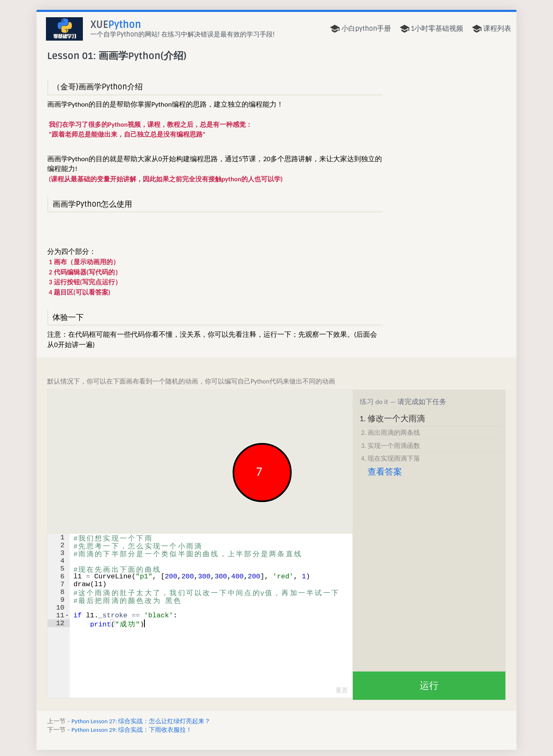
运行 (429, 685)
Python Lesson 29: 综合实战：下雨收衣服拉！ (132, 730)
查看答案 (385, 472)
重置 (342, 690)
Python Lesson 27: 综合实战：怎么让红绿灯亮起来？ (141, 721)
